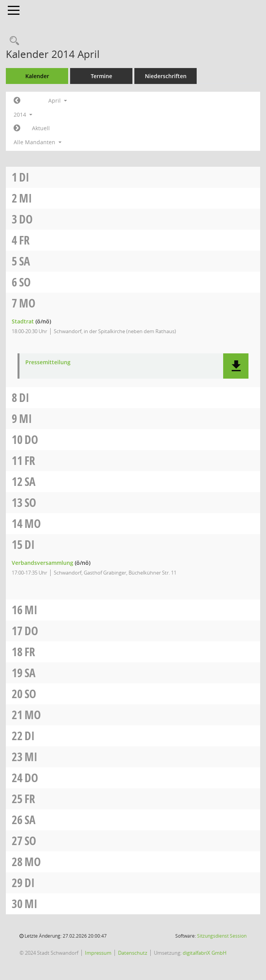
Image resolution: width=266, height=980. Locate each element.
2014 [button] (23, 114)
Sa (25, 261)
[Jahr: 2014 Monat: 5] (17, 128)
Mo (27, 303)
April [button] (58, 100)
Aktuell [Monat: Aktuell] (41, 128)
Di (24, 177)
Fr (24, 240)
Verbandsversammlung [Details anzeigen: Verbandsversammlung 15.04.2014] (42, 563)
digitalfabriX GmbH (205, 953)
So (25, 282)
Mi (26, 198)
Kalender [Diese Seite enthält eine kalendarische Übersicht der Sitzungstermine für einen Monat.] (37, 76)
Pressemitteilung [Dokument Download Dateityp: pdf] (48, 362)
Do (26, 219)
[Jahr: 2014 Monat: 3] (17, 101)
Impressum (98, 953)
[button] (236, 366)
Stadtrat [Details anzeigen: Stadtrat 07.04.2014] (23, 321)
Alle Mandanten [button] (38, 142)
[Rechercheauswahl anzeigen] (12, 41)
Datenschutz (133, 953)
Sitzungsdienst (222, 936)
